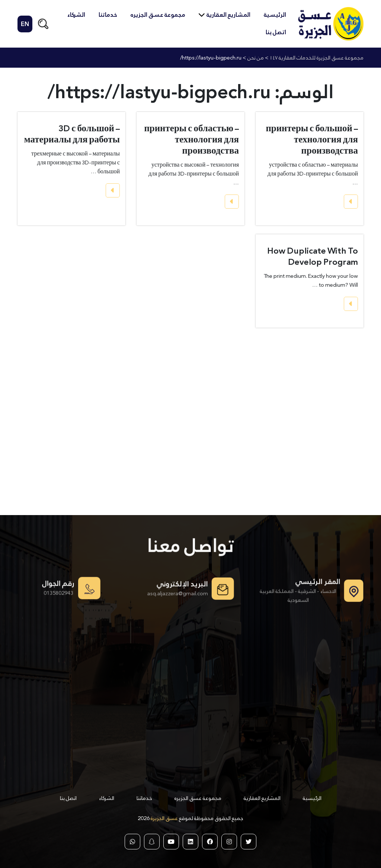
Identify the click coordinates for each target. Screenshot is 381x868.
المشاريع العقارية (228, 15)
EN (25, 24)
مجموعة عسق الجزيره (158, 15)
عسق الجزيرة (164, 818)
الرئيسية (275, 15)
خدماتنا (108, 15)
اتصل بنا (276, 32)
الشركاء (76, 15)
